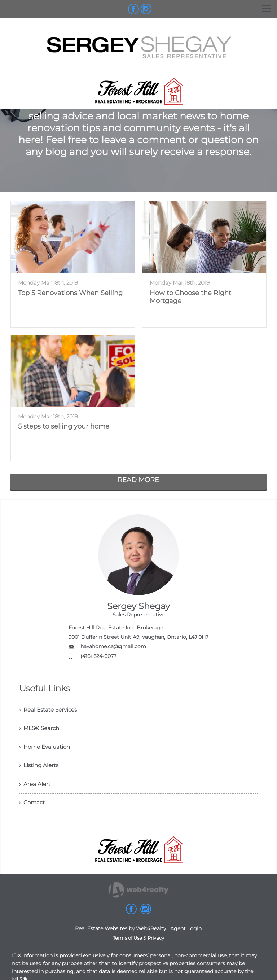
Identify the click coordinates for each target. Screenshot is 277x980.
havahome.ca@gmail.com (113, 646)
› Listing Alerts (40, 770)
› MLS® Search (41, 730)
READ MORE (138, 480)
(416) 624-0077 (98, 656)
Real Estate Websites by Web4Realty (120, 936)
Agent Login (186, 936)
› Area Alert (35, 790)
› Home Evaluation (46, 750)
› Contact (33, 810)
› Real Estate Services (50, 710)
